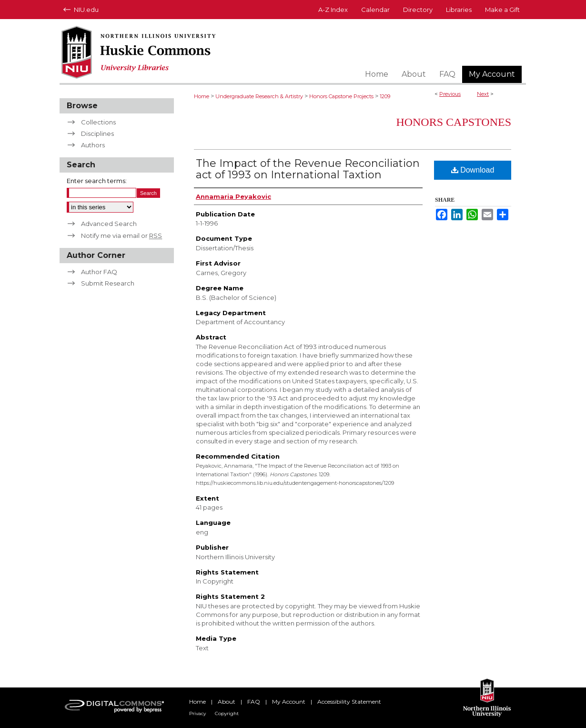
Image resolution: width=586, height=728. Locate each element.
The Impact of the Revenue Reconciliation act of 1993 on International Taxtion (308, 169)
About (227, 702)
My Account (289, 702)
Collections (98, 122)
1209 (385, 96)
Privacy (197, 713)
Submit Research (108, 283)
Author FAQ (99, 272)
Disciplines (97, 133)
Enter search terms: (97, 181)
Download (473, 170)
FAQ (254, 702)
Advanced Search (109, 224)
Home (202, 96)
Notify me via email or (121, 236)
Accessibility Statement (349, 702)
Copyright (227, 713)
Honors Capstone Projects (341, 96)
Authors (93, 145)
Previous (450, 94)
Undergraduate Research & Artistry (259, 96)
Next (483, 94)
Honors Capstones (454, 122)
